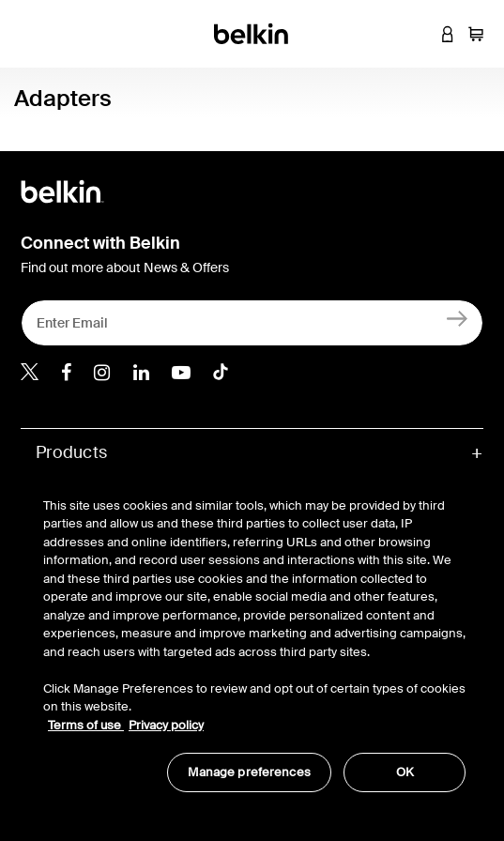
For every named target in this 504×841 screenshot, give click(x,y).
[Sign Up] (458, 319)
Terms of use (86, 725)
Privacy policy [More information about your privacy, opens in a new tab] (166, 725)
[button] (420, 34)
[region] (254, 635)
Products (71, 452)
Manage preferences (249, 772)
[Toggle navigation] (29, 34)
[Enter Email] (252, 323)
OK (405, 772)
